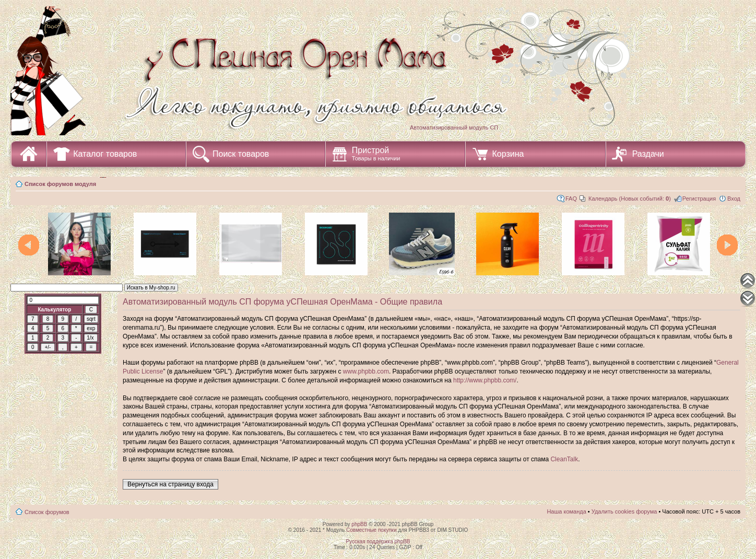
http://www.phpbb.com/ (485, 380)
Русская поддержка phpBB (378, 541)
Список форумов (47, 512)
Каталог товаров (105, 154)
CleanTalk (564, 459)
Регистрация (699, 199)
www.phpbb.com (366, 371)
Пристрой (376, 154)
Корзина (508, 154)
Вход (734, 199)
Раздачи (648, 154)
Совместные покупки (371, 530)
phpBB (359, 524)
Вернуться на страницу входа (170, 484)
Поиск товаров (241, 154)
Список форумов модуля (60, 184)
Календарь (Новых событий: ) (630, 199)
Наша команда (566, 511)
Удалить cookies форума (624, 511)
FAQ (571, 199)
